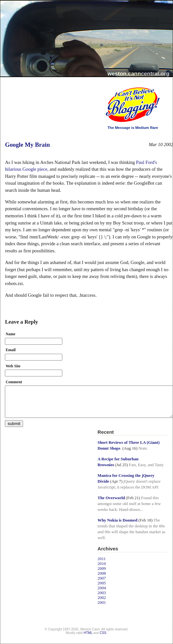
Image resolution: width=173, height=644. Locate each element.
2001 (102, 603)
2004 (102, 588)
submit (14, 424)
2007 (102, 578)
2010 (102, 564)
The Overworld (111, 498)
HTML (88, 633)
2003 (102, 593)
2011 (102, 559)
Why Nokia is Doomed (118, 520)
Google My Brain (27, 145)
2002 (102, 598)
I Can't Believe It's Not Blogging (98, 85)
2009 (102, 569)
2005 (102, 583)
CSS (103, 633)
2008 (102, 573)
